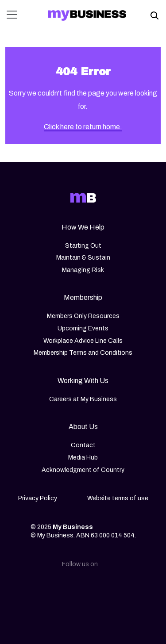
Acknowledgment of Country (83, 470)
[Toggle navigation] (15, 15)
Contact (83, 445)
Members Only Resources (83, 316)
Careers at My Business (83, 399)
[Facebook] (97, 588)
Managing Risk (83, 270)
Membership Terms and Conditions (83, 353)
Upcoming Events (83, 328)
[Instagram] (69, 588)
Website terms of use (118, 498)
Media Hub (83, 458)
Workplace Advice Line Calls (83, 341)
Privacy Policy (38, 498)
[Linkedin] (41, 588)
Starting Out (83, 246)
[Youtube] (126, 588)
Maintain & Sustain (83, 258)
